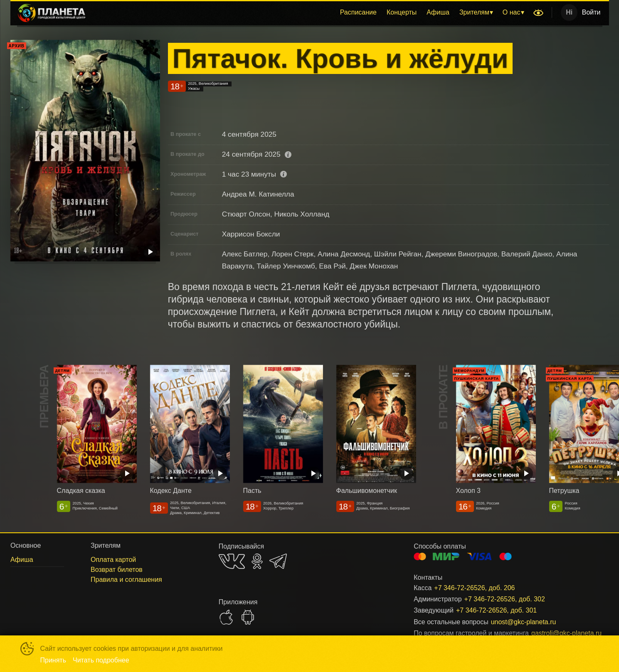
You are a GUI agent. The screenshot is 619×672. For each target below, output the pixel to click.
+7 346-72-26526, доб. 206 (474, 588)
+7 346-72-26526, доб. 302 (505, 599)
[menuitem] (358, 12)
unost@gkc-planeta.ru (524, 622)
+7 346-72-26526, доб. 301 (496, 610)
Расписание (358, 12)
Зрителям (474, 12)
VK (232, 561)
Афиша (438, 12)
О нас (512, 12)
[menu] (311, 12)
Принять (53, 660)
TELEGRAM (278, 561)
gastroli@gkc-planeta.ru (560, 633)
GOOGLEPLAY (248, 617)
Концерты (402, 12)
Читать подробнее (101, 660)
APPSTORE (226, 617)
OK (257, 561)
